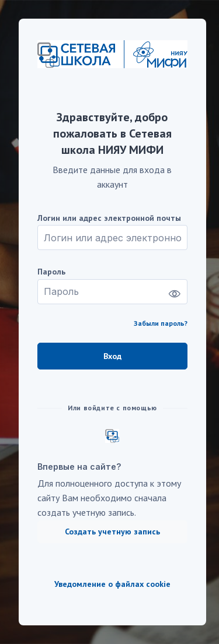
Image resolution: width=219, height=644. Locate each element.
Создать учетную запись (112, 532)
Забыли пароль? (161, 323)
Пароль (51, 272)
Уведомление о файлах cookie (112, 584)
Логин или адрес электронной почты (109, 218)
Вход (112, 356)
